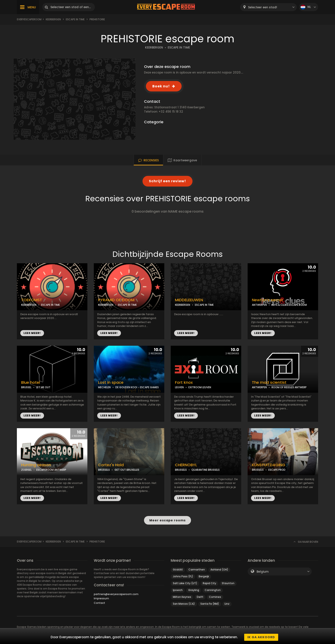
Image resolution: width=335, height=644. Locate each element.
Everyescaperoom (29, 19)
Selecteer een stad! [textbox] (263, 7)
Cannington (213, 590)
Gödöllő (178, 570)
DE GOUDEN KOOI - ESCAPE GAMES (137, 387)
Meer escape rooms (167, 520)
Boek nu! (161, 86)
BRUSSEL (26, 387)
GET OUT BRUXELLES (127, 470)
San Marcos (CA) (184, 604)
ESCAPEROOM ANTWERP (51, 470)
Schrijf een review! (167, 181)
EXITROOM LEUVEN (200, 387)
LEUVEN (179, 387)
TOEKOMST (32, 300)
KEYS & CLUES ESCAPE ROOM (289, 305)
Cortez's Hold (111, 465)
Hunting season (36, 465)
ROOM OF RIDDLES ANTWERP (289, 387)
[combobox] (268, 7)
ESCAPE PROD (277, 470)
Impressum (101, 598)
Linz (227, 604)
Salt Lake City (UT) (185, 583)
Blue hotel (31, 382)
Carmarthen (197, 570)
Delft (200, 597)
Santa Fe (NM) (210, 604)
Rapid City (209, 583)
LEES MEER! (32, 333)
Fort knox (184, 382)
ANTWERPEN (259, 305)
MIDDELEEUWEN (189, 300)
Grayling (194, 590)
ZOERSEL (26, 470)
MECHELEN (104, 387)
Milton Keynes (182, 597)
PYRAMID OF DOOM (116, 300)
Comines (215, 597)
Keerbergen (53, 19)
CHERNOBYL (186, 465)
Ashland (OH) (219, 570)
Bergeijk (204, 576)
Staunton (228, 583)
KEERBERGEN (154, 48)
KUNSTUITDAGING (269, 465)
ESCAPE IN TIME (75, 19)
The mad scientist (269, 382)
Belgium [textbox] (263, 572)
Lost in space (111, 382)
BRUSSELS (104, 470)
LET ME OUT (43, 387)
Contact (99, 603)
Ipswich (178, 590)
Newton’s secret (267, 300)
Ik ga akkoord (261, 637)
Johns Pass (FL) (183, 576)
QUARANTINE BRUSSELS (206, 470)
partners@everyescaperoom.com (116, 594)
